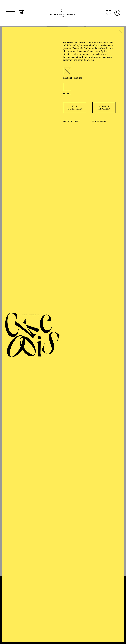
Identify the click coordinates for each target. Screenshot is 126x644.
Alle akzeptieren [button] (75, 108)
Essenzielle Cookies (72, 78)
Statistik (67, 94)
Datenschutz (71, 121)
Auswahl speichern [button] (104, 108)
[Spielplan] (21, 12)
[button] (10, 13)
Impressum (99, 121)
